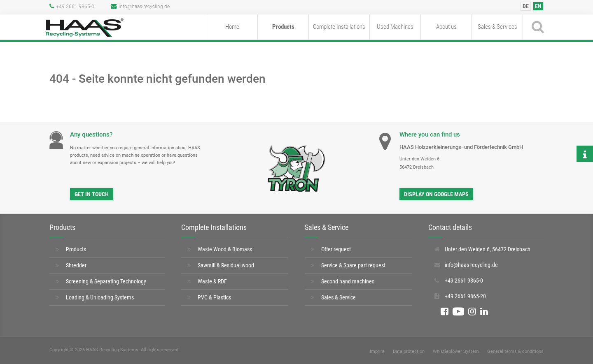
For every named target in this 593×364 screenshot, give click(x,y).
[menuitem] (526, 6)
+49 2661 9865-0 (72, 7)
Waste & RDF (212, 281)
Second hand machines (348, 281)
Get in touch (92, 194)
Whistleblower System (456, 351)
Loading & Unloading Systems (100, 297)
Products (283, 27)
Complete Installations (339, 27)
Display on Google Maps (436, 194)
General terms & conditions (515, 351)
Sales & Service (339, 297)
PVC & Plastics (214, 297)
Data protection (409, 351)
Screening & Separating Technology (106, 281)
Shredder (76, 265)
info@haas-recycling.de (140, 7)
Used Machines (395, 27)
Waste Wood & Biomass (225, 249)
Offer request (336, 249)
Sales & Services (497, 27)
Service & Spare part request (353, 265)
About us (446, 27)
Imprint (377, 351)
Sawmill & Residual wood (226, 265)
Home (232, 27)
